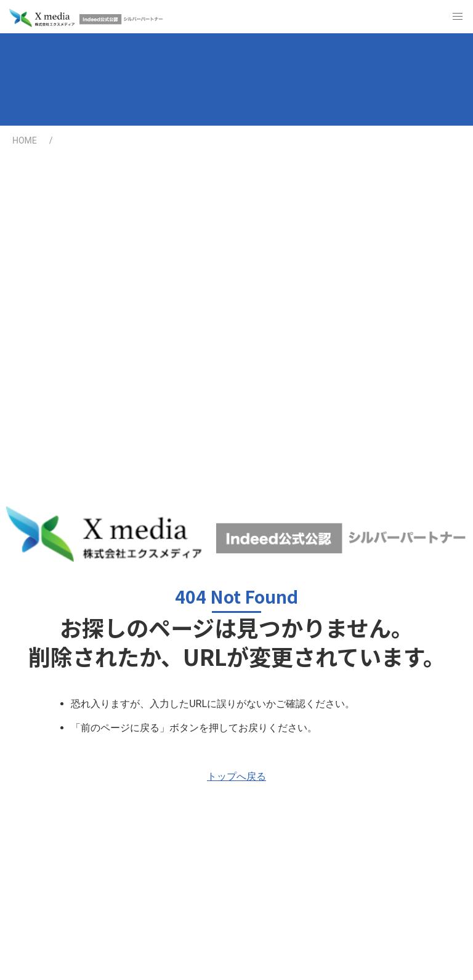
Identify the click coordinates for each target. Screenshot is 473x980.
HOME (25, 140)
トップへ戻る (236, 776)
